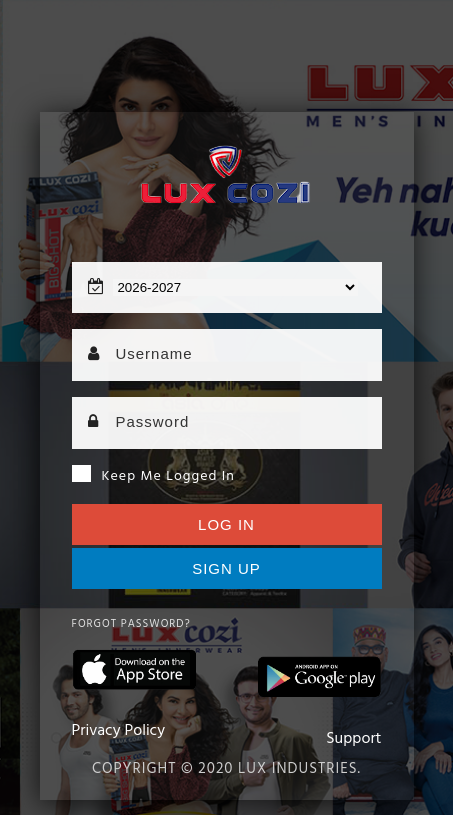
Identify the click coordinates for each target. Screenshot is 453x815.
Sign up (226, 568)
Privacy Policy (119, 731)
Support (353, 739)
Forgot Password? (131, 624)
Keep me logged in (153, 476)
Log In (226, 524)
